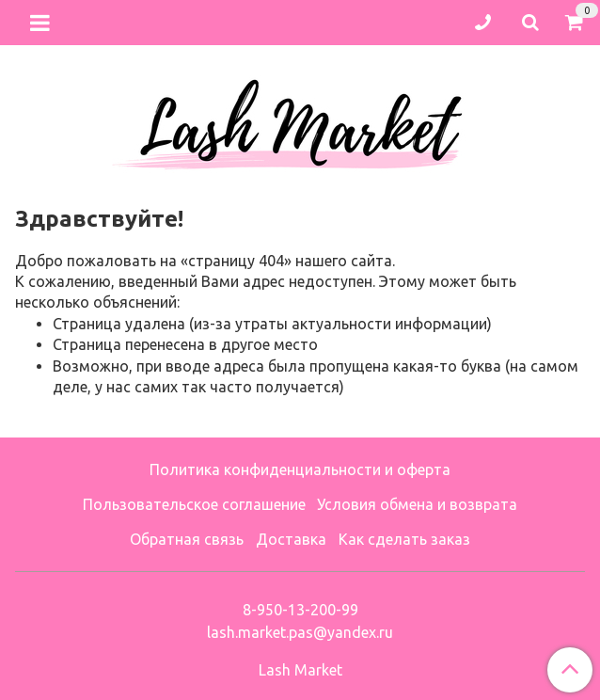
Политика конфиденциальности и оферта (300, 469)
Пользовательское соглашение (194, 504)
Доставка (291, 539)
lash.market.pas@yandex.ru (300, 632)
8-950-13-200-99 (300, 610)
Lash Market (300, 670)
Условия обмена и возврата (417, 504)
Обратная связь (187, 539)
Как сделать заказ (404, 539)
